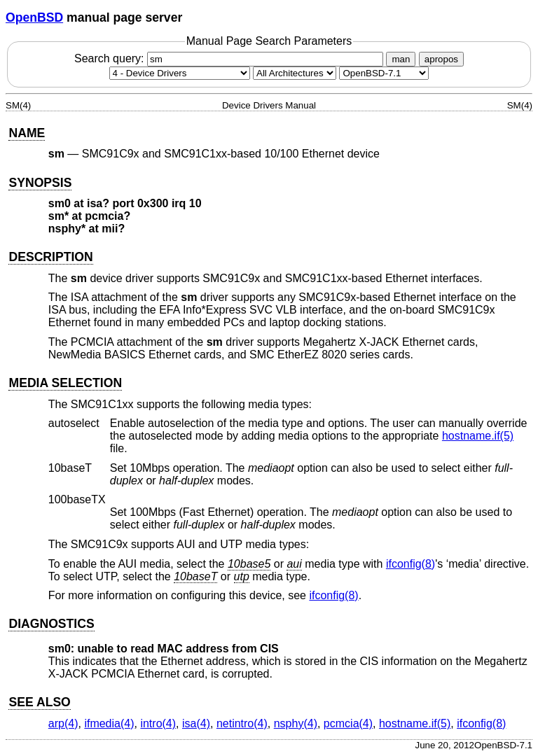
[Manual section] (180, 73)
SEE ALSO (39, 702)
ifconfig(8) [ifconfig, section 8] (411, 564)
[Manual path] (384, 73)
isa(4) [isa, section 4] (196, 723)
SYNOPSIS (40, 183)
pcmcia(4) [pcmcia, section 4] (348, 723)
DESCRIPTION (50, 257)
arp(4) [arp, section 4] (63, 723)
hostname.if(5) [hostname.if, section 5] (478, 436)
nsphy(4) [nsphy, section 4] (296, 723)
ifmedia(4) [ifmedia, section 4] (109, 723)
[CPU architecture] (295, 73)
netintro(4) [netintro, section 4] (242, 723)
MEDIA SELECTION (65, 383)
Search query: (230, 58)
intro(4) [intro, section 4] (158, 723)
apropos (441, 59)
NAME (27, 133)
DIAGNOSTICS (51, 624)
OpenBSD (34, 17)
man (401, 59)
